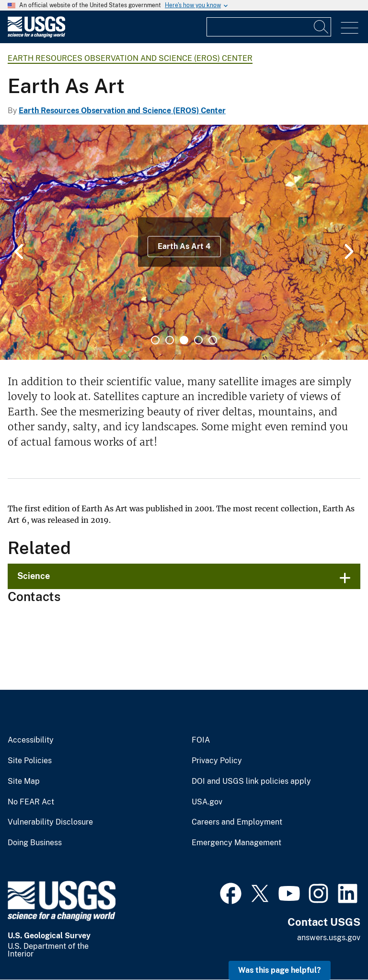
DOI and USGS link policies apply (251, 781)
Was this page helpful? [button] (280, 970)
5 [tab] (213, 340)
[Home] (36, 35)
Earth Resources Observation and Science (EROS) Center (130, 58)
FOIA (201, 740)
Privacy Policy (217, 761)
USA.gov (207, 802)
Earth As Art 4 (184, 246)
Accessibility (31, 740)
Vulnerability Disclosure (50, 822)
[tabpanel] (184, 242)
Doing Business (35, 843)
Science (34, 576)
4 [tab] (198, 340)
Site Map (24, 781)
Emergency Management (236, 843)
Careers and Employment (237, 822)
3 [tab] (184, 340)
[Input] (269, 27)
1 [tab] (155, 340)
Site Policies (30, 761)
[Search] (322, 27)
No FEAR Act (31, 802)
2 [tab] (170, 340)
